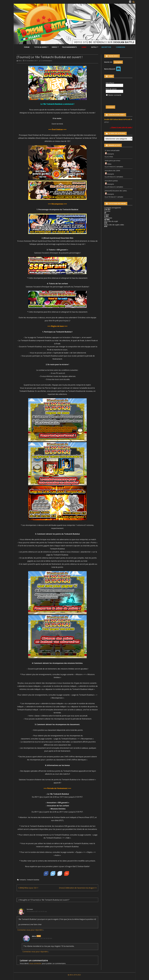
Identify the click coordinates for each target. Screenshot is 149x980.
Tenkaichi (22, 880)
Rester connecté (115, 95)
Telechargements (69, 47)
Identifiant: (110, 83)
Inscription (106, 47)
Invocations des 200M (112, 171)
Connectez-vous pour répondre (30, 930)
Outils (94, 47)
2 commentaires (46, 61)
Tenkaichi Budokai (33, 880)
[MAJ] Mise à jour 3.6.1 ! (28, 888)
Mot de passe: (111, 89)
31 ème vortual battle (112, 150)
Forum (27, 47)
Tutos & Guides (41, 47)
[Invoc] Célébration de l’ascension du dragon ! (78, 888)
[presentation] (120, 100)
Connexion (120, 47)
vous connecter (35, 963)
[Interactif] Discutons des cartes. (116, 191)
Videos (54, 47)
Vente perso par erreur (113, 161)
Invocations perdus (111, 181)
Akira (20, 61)
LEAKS (84, 47)
